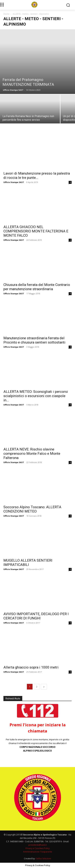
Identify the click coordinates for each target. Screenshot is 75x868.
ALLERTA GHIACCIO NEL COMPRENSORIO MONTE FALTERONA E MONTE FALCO (36, 231)
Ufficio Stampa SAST (13, 90)
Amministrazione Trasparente (38, 852)
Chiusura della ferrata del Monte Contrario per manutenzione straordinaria (37, 287)
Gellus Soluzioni (43, 859)
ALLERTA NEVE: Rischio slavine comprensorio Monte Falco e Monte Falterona (32, 454)
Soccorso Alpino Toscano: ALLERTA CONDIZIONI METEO (32, 509)
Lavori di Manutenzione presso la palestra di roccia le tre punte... (37, 176)
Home (6, 14)
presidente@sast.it (37, 845)
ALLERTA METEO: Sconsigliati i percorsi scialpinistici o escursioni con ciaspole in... (36, 396)
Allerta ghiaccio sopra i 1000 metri (31, 667)
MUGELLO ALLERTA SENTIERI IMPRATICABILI (28, 563)
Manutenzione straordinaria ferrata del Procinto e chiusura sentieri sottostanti (34, 340)
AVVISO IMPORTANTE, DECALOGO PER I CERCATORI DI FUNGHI (36, 616)
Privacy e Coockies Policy (38, 848)
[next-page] (44, 687)
